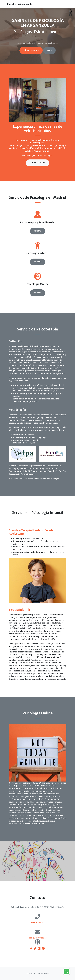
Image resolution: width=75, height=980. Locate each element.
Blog (49, 50)
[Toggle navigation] (65, 4)
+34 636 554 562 (37, 922)
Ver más (38, 231)
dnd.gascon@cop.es (38, 938)
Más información (31, 50)
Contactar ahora (38, 163)
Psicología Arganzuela (20, 4)
